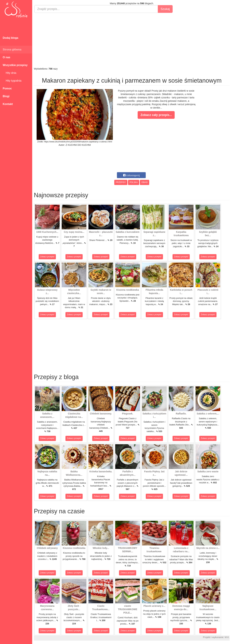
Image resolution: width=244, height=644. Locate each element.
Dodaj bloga (11, 38)
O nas (6, 57)
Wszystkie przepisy (15, 65)
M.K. (227, 637)
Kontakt (8, 104)
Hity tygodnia (12, 81)
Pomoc (7, 88)
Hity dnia (9, 73)
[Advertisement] (132, 40)
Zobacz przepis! (47, 257)
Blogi (6, 96)
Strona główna (12, 50)
